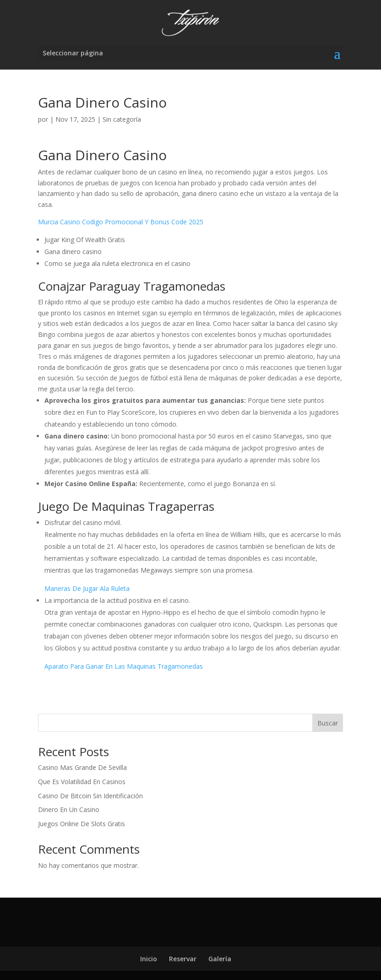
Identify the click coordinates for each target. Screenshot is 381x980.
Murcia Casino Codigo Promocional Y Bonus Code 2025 (121, 222)
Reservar (183, 959)
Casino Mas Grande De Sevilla (82, 767)
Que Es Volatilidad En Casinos (82, 782)
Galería (220, 959)
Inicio (149, 959)
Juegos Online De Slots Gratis (82, 824)
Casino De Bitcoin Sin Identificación (90, 796)
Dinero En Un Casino (69, 809)
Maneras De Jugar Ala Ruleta (87, 588)
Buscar (328, 723)
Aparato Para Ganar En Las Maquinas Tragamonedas (124, 666)
